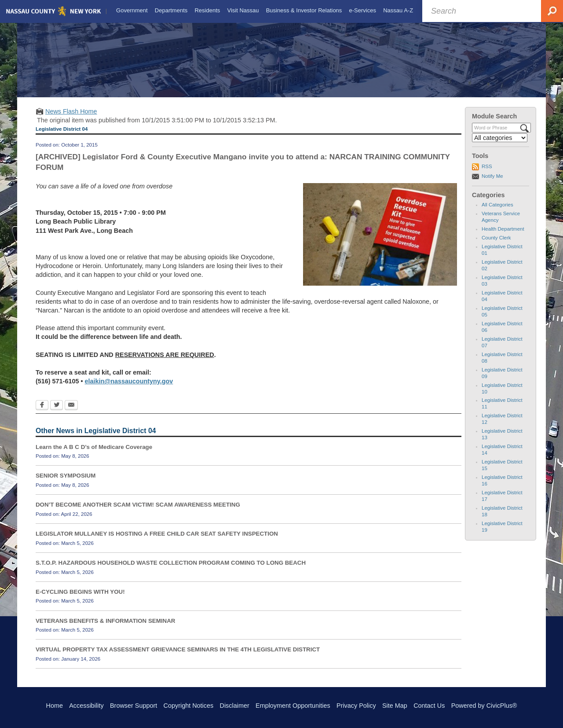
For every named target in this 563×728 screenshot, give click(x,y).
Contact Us (429, 706)
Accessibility (86, 706)
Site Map (395, 706)
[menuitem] (131, 11)
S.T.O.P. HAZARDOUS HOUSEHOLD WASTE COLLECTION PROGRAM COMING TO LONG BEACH (171, 571)
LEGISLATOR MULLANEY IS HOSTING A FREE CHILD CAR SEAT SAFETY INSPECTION (157, 542)
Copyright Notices (189, 706)
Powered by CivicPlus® (484, 706)
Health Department (503, 237)
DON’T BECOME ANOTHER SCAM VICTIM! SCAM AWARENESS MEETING (138, 513)
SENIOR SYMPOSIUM (66, 483)
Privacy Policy (356, 706)
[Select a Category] (500, 146)
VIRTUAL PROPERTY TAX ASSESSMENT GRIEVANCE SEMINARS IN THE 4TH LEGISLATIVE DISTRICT (178, 657)
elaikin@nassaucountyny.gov (129, 389)
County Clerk (496, 246)
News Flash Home (71, 119)
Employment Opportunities (293, 706)
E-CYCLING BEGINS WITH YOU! (80, 599)
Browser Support (133, 706)
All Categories (497, 213)
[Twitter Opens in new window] (57, 413)
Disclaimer (235, 706)
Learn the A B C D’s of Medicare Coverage (94, 454)
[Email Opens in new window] (71, 413)
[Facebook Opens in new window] (42, 413)
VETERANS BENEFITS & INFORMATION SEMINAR (105, 628)
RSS (487, 174)
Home (55, 706)
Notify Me (492, 184)
